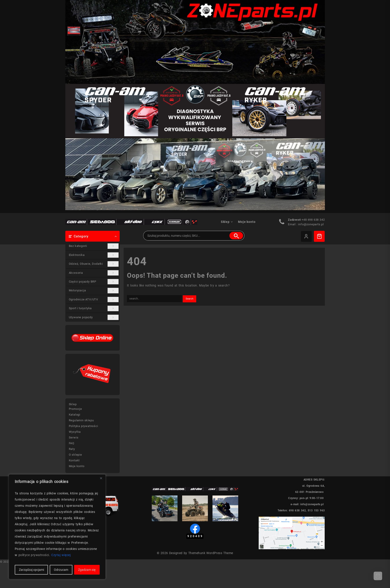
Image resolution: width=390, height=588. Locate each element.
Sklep (73, 404)
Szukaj (236, 236)
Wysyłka (75, 432)
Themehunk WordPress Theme (211, 553)
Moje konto (77, 466)
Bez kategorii (94, 246)
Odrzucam (61, 570)
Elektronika (94, 255)
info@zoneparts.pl (311, 224)
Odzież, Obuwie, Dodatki (94, 264)
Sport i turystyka (94, 308)
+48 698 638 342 (313, 220)
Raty (72, 449)
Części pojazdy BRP (94, 282)
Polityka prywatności (83, 426)
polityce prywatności (34, 555)
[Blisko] (101, 478)
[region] (57, 527)
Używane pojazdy (94, 317)
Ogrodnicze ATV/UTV (94, 300)
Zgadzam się (87, 570)
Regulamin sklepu (81, 420)
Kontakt (74, 460)
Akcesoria (94, 273)
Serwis (74, 437)
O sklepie (75, 455)
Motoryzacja (94, 290)
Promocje (75, 409)
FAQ (72, 443)
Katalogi (75, 415)
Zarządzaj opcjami (31, 570)
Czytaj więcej (61, 555)
